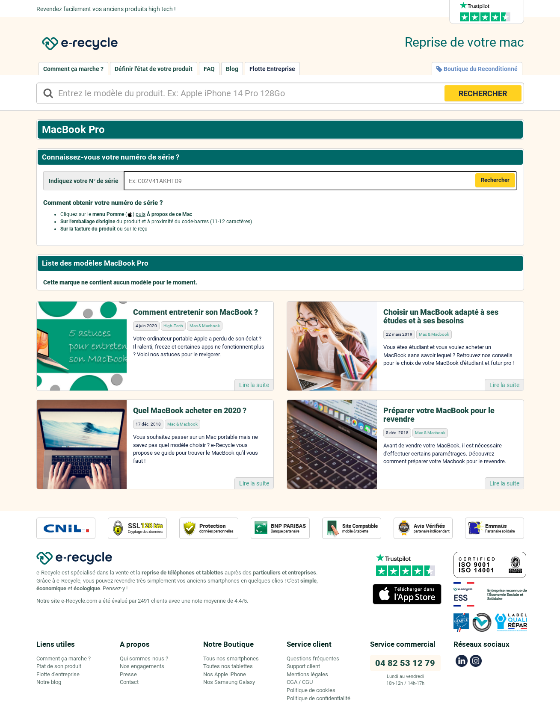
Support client (303, 666)
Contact (129, 682)
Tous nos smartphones (231, 658)
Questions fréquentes (313, 658)
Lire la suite (254, 385)
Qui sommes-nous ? (144, 658)
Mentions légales (307, 674)
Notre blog (49, 682)
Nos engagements (142, 666)
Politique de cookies (311, 690)
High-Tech (173, 326)
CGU (307, 682)
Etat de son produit (59, 666)
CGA (292, 682)
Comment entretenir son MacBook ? (196, 312)
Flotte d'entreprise (58, 674)
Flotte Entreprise (272, 69)
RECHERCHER (483, 93)
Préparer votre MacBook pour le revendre (439, 415)
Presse (128, 674)
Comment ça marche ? (73, 69)
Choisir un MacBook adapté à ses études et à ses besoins (441, 316)
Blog (232, 69)
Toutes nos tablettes (228, 666)
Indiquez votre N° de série (84, 181)
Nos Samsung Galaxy (229, 682)
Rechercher (495, 180)
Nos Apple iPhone (225, 674)
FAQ (209, 69)
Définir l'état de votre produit (154, 69)
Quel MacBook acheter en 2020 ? (190, 410)
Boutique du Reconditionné (477, 69)
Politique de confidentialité (319, 698)
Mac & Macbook (205, 326)
